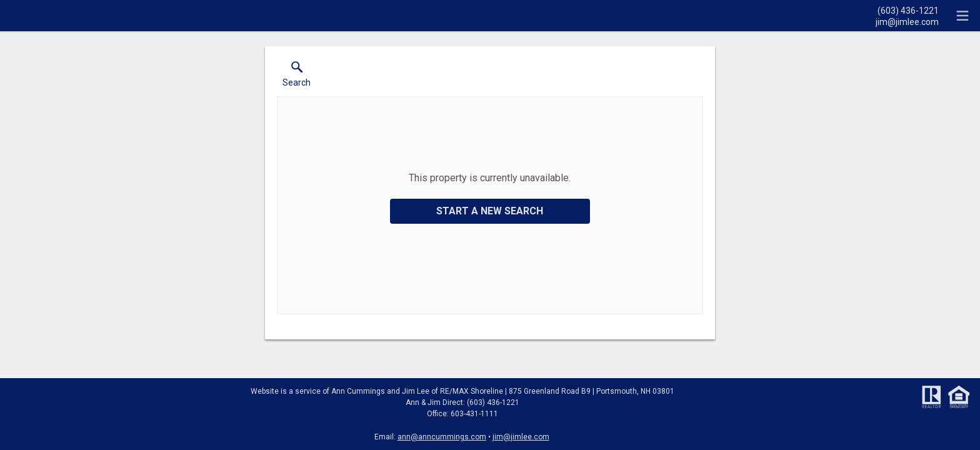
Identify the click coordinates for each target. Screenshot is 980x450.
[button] (297, 77)
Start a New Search (490, 211)
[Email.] (907, 21)
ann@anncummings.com (442, 437)
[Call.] (907, 10)
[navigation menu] (962, 16)
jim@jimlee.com (521, 437)
